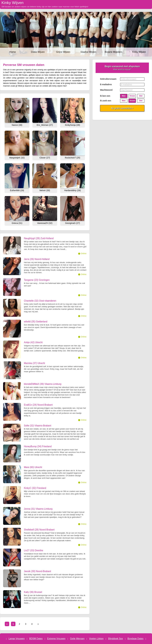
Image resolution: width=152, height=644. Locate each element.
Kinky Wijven (139, 52)
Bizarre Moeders (113, 52)
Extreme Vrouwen (56, 639)
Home (13, 52)
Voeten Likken (96, 639)
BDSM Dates (36, 639)
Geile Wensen (77, 639)
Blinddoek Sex (116, 639)
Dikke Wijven (38, 52)
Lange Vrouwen (17, 639)
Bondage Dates (136, 639)
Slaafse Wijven (88, 52)
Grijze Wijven (63, 52)
